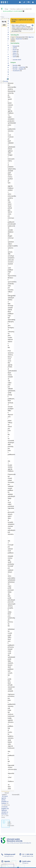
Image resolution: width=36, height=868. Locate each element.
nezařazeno (16, 71)
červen (15, 50)
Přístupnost (25, 863)
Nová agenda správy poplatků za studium (5, 800)
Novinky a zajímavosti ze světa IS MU (21, 9)
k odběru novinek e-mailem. (19, 26)
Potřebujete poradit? (10, 854)
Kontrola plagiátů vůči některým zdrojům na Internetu (5, 810)
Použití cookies (27, 861)
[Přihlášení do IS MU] (33, 2)
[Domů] (20, 2)
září (14, 48)
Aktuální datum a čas (28, 856)
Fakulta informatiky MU (25, 843)
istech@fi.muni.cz (9, 856)
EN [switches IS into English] (29, 2)
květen (15, 51)
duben (15, 53)
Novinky (15, 65)
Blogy (6, 9)
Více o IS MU (10, 843)
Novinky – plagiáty (18, 69)
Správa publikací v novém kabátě (13, 11)
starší (14, 57)
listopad (15, 46)
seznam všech (17, 60)
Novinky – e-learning (19, 67)
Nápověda (7, 861)
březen (15, 55)
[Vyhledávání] (24, 2)
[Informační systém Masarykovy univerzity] (4, 2)
